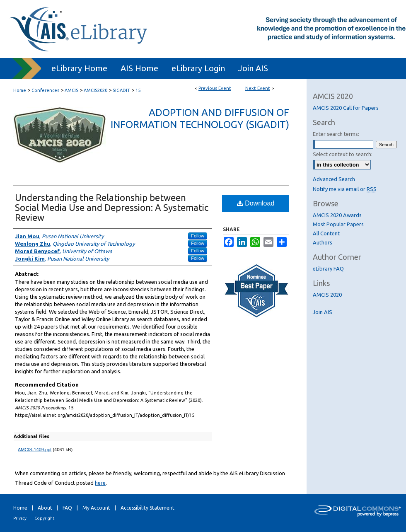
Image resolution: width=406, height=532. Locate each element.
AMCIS (72, 90)
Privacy (20, 518)
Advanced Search (334, 179)
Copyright (44, 518)
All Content (326, 233)
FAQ (67, 508)
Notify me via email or (345, 189)
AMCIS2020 (96, 90)
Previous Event (215, 88)
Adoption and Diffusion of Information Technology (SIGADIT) (200, 118)
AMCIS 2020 (327, 295)
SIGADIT (122, 90)
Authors (323, 242)
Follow (198, 236)
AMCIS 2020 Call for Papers (346, 108)
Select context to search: (343, 154)
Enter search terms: (336, 134)
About (45, 508)
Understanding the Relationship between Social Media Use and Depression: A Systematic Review (112, 207)
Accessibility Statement (147, 508)
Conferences (46, 90)
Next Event (258, 88)
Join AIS (323, 312)
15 (138, 90)
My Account (96, 508)
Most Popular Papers (338, 224)
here (100, 483)
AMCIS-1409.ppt (35, 450)
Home (20, 90)
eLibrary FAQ (328, 268)
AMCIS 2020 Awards (337, 215)
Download (256, 203)
